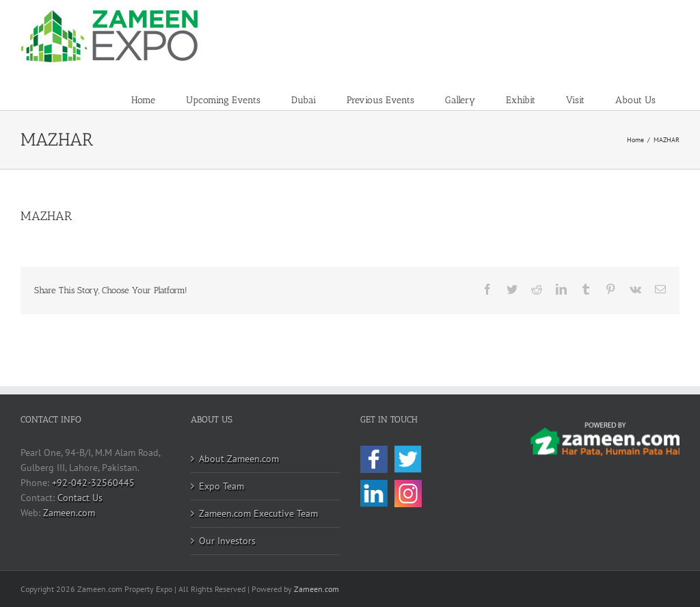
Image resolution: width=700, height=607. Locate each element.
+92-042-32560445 (93, 483)
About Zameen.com (239, 459)
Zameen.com (69, 513)
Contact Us (80, 498)
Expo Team (221, 486)
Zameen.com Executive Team (258, 513)
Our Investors (227, 541)
